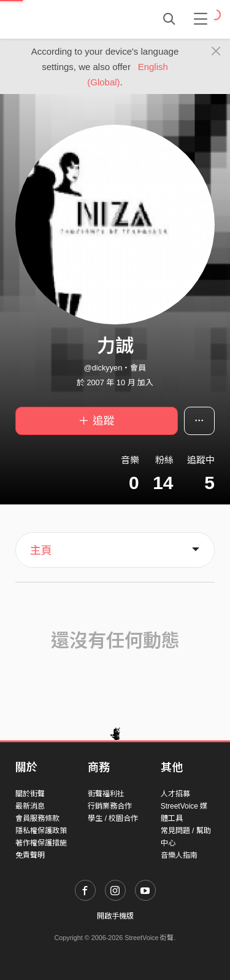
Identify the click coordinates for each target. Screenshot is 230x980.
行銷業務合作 (110, 806)
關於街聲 (30, 794)
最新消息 (30, 806)
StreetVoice (66, 19)
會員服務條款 (37, 818)
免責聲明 (30, 855)
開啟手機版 (115, 916)
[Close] (216, 52)
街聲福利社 (106, 794)
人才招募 (175, 794)
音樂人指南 (179, 855)
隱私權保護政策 (41, 831)
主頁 (41, 551)
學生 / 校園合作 (113, 818)
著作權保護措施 (41, 843)
